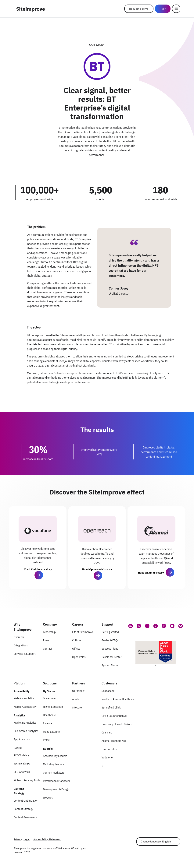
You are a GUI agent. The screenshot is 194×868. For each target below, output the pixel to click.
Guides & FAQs (110, 640)
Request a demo (139, 9)
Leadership (49, 632)
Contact (48, 649)
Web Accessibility (24, 698)
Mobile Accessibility (25, 707)
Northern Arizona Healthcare (118, 699)
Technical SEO (22, 763)
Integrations (21, 645)
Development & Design (56, 789)
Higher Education (53, 707)
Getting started (110, 632)
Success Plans (110, 649)
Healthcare (49, 715)
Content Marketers (54, 773)
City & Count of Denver (114, 716)
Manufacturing (51, 732)
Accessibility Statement (47, 839)
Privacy (18, 839)
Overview (19, 637)
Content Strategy (23, 809)
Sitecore (77, 707)
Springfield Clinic (111, 707)
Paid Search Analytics (26, 731)
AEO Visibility (21, 755)
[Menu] (176, 9)
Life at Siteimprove (83, 632)
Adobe (76, 699)
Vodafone (107, 757)
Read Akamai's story (151, 573)
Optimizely (78, 691)
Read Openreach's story (97, 569)
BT (103, 766)
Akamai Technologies (114, 741)
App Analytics (22, 739)
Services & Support (25, 654)
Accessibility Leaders (55, 756)
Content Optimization (26, 801)
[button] (39, 575)
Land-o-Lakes (109, 749)
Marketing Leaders (54, 764)
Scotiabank (108, 691)
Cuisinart (107, 732)
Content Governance (25, 817)
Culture (76, 640)
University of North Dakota (117, 724)
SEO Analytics (22, 772)
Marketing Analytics (25, 723)
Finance (48, 723)
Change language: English (156, 842)
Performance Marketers (56, 781)
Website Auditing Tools (27, 780)
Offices (76, 649)
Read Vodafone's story (38, 569)
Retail (46, 740)
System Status (110, 665)
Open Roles (79, 657)
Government (50, 698)
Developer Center (111, 657)
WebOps (48, 798)
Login (163, 8)
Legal (27, 839)
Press (46, 640)
